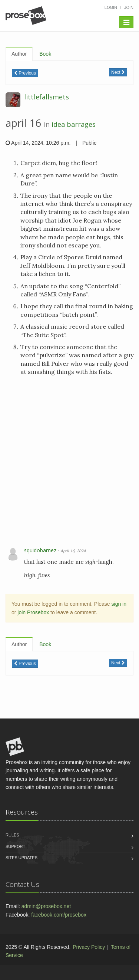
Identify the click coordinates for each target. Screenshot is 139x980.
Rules (12, 835)
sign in (119, 604)
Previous (25, 73)
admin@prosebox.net (46, 906)
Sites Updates (21, 858)
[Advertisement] (69, 468)
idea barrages (74, 124)
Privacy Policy (89, 947)
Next (118, 72)
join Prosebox (33, 612)
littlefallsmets (47, 97)
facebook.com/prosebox (59, 915)
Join (129, 7)
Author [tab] (19, 54)
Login (111, 7)
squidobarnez (40, 550)
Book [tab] (45, 54)
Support (15, 846)
